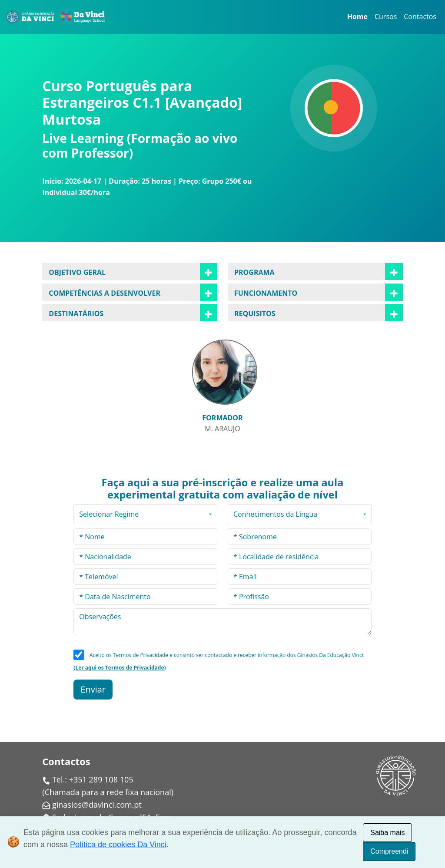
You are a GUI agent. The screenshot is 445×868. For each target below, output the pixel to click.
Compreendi (389, 851)
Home (357, 17)
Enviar (93, 689)
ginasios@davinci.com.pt (97, 805)
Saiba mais (387, 833)
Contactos (420, 17)
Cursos (386, 17)
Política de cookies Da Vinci (118, 845)
